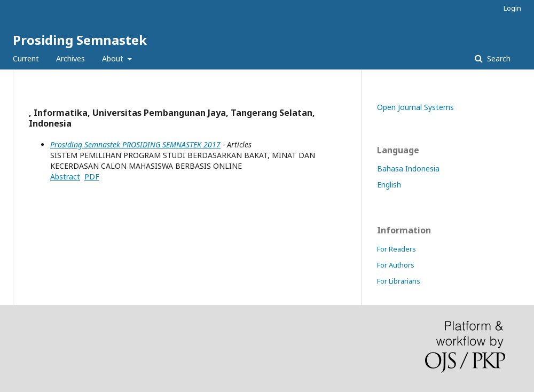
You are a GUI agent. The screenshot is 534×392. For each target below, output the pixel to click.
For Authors (396, 265)
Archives (70, 58)
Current (26, 58)
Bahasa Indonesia (408, 168)
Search (498, 58)
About (114, 58)
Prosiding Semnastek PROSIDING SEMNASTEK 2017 (135, 144)
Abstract (65, 177)
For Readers (396, 249)
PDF (92, 177)
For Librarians (399, 281)
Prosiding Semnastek (80, 40)
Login (512, 8)
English (389, 185)
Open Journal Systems (415, 107)
